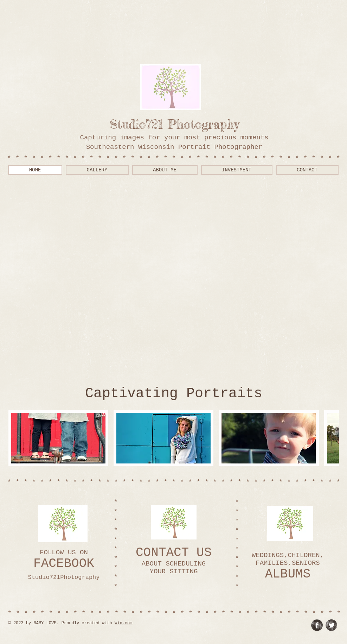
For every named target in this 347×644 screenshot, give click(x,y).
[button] (58, 438)
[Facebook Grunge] (317, 625)
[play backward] (17, 438)
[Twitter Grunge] (331, 625)
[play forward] (330, 438)
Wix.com (123, 623)
